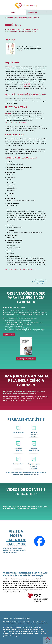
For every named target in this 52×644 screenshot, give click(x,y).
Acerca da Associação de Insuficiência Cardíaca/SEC (19, 623)
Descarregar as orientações (26, 359)
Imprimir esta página (11, 31)
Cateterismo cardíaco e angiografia (37, 282)
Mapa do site (18, 618)
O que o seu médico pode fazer (23, 18)
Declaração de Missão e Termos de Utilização (17, 621)
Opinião (27, 618)
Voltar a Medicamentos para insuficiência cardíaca (20, 269)
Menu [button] (13, 12)
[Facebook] (39, 541)
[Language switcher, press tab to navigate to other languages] (37, 12)
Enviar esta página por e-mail (28, 31)
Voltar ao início (48, 642)
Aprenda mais (9, 335)
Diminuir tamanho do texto (31, 29)
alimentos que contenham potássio (16, 122)
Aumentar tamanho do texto (13, 29)
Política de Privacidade (39, 621)
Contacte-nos (8, 618)
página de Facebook (16, 542)
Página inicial (9, 18)
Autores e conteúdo (42, 623)
